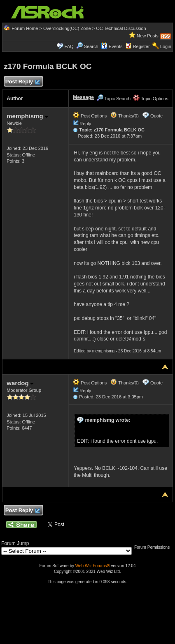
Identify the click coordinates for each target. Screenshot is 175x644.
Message (83, 97)
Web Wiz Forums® (93, 566)
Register (141, 46)
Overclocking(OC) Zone (67, 28)
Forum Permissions (154, 547)
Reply (85, 124)
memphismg (27, 116)
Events (112, 46)
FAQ (69, 46)
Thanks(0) (124, 116)
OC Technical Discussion (121, 28)
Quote (156, 116)
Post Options (90, 116)
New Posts (148, 36)
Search (91, 46)
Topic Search (114, 99)
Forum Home (25, 28)
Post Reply (22, 82)
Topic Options (151, 99)
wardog (20, 383)
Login (166, 46)
